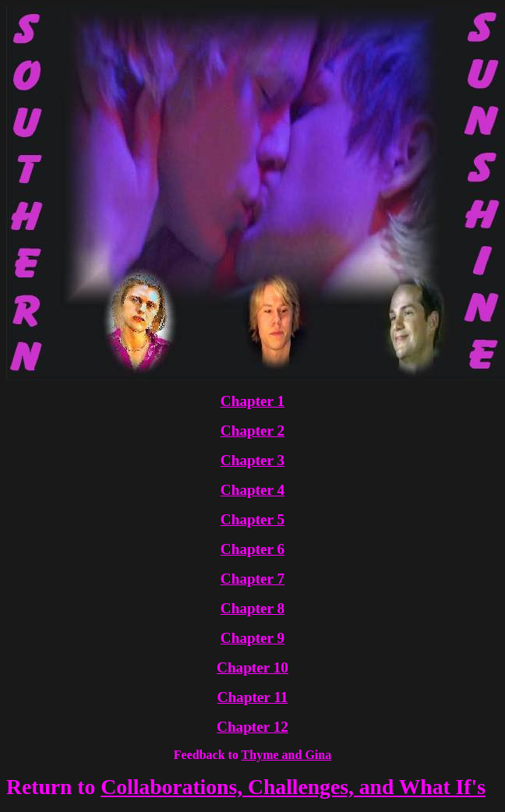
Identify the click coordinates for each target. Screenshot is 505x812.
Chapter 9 (252, 638)
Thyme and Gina (287, 755)
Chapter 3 (252, 460)
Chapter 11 (253, 697)
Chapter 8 (252, 608)
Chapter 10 (252, 667)
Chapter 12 (252, 727)
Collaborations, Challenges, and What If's (293, 787)
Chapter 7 (252, 579)
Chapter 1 (252, 401)
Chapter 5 (252, 519)
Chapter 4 (252, 490)
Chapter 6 (252, 549)
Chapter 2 (252, 431)
